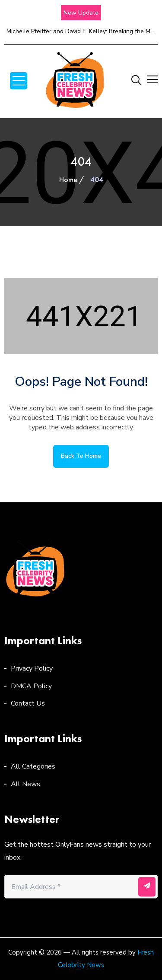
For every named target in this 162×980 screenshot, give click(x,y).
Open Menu (19, 81)
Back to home (81, 456)
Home (68, 179)
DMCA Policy (31, 686)
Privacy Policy (32, 668)
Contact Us (28, 703)
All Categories (33, 766)
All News (25, 784)
